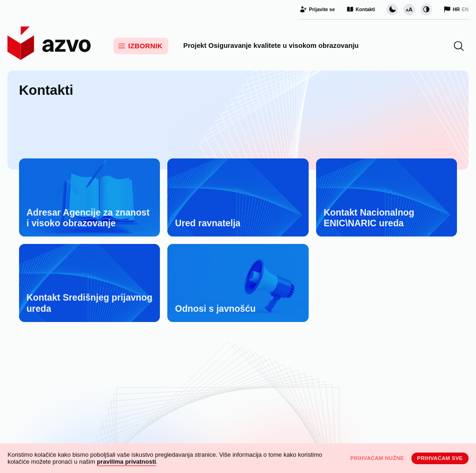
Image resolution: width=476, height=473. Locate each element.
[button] (459, 46)
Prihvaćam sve (440, 458)
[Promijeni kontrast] (426, 9)
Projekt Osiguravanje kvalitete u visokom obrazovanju (271, 46)
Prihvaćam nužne (377, 458)
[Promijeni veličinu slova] (409, 9)
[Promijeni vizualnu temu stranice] (392, 9)
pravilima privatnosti (126, 462)
